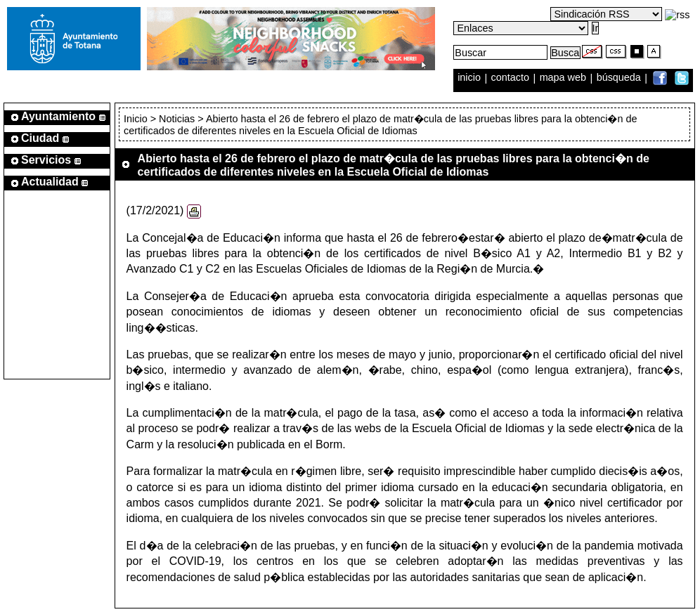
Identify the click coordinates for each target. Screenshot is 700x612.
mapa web (564, 78)
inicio (471, 78)
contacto (510, 78)
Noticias (177, 119)
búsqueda (620, 78)
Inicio (137, 119)
